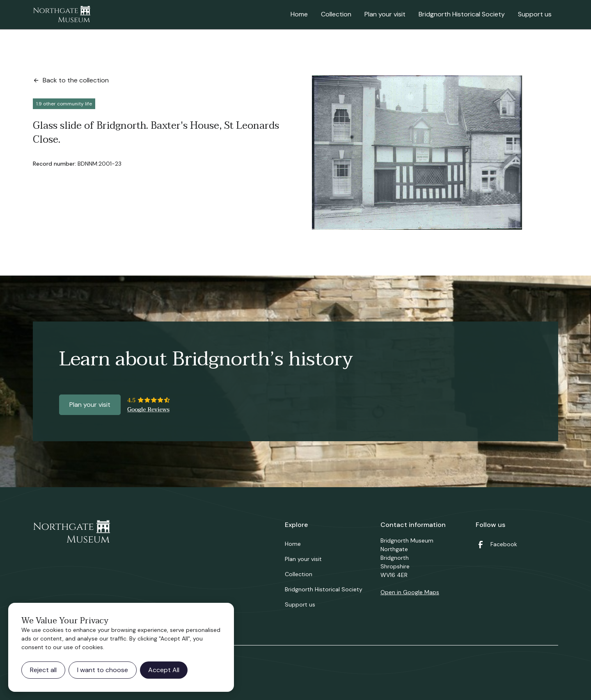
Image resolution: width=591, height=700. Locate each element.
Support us (535, 14)
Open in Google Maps (410, 592)
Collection (336, 14)
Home (299, 14)
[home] (62, 15)
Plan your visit (385, 14)
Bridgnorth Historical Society (462, 14)
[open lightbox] (417, 153)
